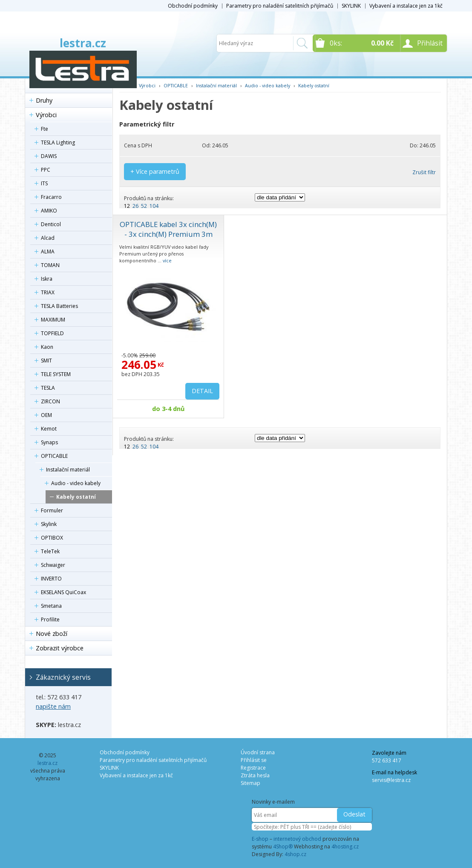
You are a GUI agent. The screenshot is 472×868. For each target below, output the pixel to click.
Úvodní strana (258, 752)
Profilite (50, 619)
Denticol (51, 224)
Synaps (49, 442)
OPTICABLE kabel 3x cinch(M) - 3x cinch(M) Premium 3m (168, 229)
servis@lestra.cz (391, 780)
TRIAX (48, 292)
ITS (44, 183)
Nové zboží (52, 634)
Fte (45, 129)
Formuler (52, 510)
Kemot (49, 429)
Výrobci (46, 115)
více (167, 260)
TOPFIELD (52, 333)
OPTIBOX (52, 538)
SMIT (46, 361)
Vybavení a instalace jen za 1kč (406, 6)
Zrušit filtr (424, 172)
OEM (46, 415)
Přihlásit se (254, 760)
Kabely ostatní (76, 497)
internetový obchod (297, 839)
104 (154, 206)
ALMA (48, 251)
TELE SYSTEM (56, 374)
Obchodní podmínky (193, 6)
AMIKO (49, 211)
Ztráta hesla (255, 775)
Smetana (51, 606)
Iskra (47, 279)
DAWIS (49, 156)
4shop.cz (295, 854)
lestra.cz (83, 43)
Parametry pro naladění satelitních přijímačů (280, 6)
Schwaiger (53, 565)
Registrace (253, 768)
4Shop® (283, 846)
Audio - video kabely (76, 483)
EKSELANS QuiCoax (63, 592)
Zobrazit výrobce (60, 648)
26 (135, 206)
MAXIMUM (53, 320)
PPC (46, 170)
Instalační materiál (68, 470)
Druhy (44, 100)
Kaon (47, 347)
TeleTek (50, 551)
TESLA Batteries (59, 306)
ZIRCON (50, 401)
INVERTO (51, 579)
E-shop (260, 839)
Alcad (48, 238)
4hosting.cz (345, 846)
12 (127, 206)
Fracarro (51, 197)
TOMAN (50, 265)
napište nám (53, 706)
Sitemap (250, 783)
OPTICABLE (54, 456)
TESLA (48, 388)
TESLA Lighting (58, 142)
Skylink (49, 524)
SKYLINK (351, 6)
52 (144, 206)
